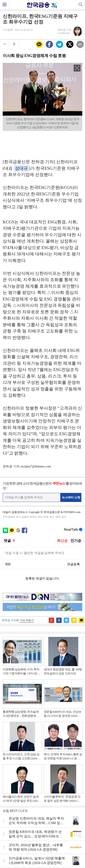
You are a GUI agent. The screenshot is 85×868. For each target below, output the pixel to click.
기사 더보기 (27, 620)
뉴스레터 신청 (71, 497)
